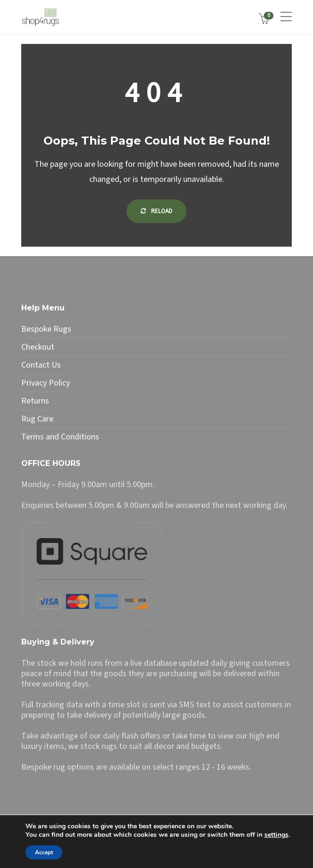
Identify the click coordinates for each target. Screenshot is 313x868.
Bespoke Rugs (46, 329)
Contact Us (41, 365)
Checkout (38, 347)
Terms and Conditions (60, 437)
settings (276, 835)
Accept (44, 852)
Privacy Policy (46, 383)
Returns (35, 401)
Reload (156, 211)
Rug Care (37, 419)
